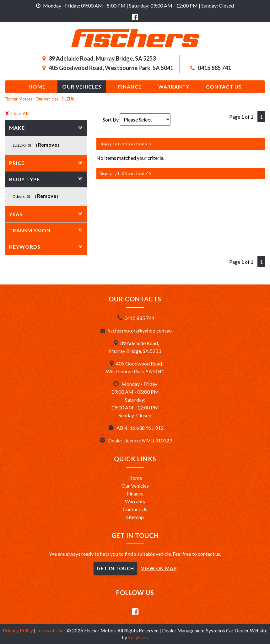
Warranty (174, 87)
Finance (130, 87)
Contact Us (135, 509)
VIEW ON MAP (159, 568)
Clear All (19, 113)
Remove (48, 145)
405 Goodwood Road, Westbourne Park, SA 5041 (111, 68)
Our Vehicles (82, 87)
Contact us (224, 87)
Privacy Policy (18, 630)
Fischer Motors (19, 99)
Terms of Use (50, 630)
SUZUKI (69, 99)
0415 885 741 (214, 68)
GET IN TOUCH (115, 568)
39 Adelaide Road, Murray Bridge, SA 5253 (102, 58)
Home (37, 87)
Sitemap (135, 517)
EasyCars (138, 637)
